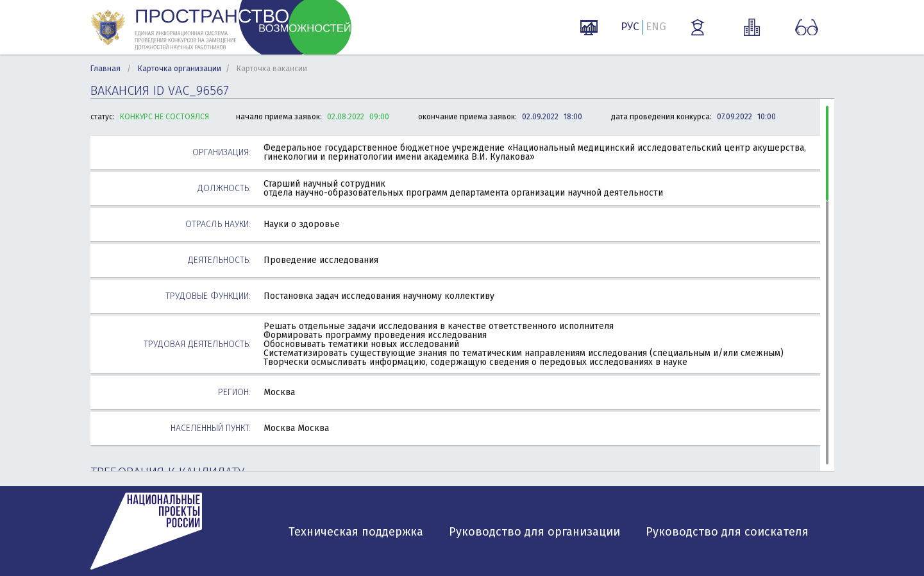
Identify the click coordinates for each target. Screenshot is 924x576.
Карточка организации (180, 69)
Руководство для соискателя (727, 532)
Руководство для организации (534, 532)
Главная (105, 69)
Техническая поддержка (356, 532)
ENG (656, 27)
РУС (630, 27)
